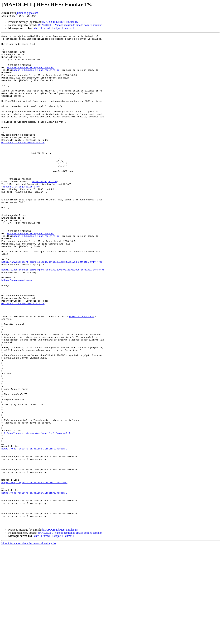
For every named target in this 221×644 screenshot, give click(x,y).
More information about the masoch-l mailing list (29, 641)
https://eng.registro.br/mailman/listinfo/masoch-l (37, 513)
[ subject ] (57, 28)
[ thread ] (46, 28)
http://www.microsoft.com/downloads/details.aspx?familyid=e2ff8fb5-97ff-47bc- (53, 307)
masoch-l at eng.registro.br (21, 217)
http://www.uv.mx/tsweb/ (17, 329)
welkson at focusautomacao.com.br (23, 164)
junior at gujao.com (27, 13)
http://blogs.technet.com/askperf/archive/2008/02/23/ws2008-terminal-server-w (53, 317)
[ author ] (69, 28)
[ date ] (37, 28)
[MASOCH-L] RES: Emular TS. (60, 22)
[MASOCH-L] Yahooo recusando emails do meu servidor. (70, 25)
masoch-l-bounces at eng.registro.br (30, 74)
